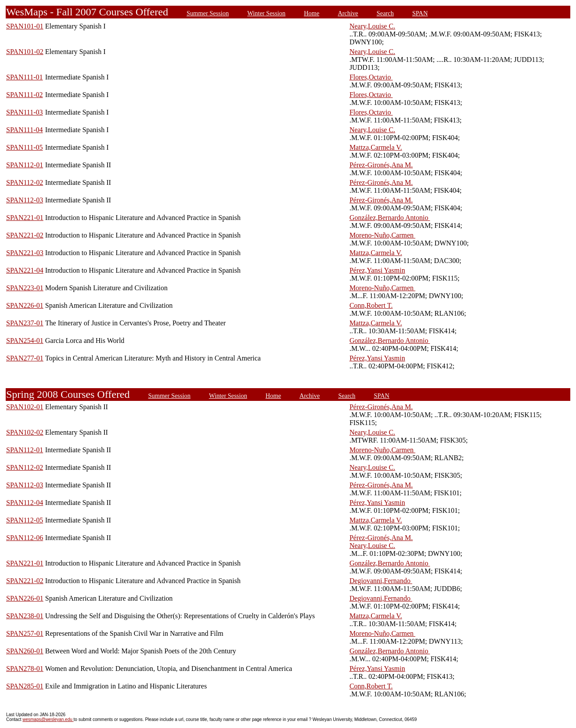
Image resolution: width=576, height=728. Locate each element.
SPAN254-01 (25, 341)
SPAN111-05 (25, 147)
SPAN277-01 (25, 358)
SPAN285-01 (25, 686)
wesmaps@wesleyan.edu (48, 719)
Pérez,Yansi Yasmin (377, 270)
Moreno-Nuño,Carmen (382, 235)
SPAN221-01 (25, 218)
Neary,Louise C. (372, 26)
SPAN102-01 (25, 407)
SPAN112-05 (25, 520)
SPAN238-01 (25, 616)
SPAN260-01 (25, 651)
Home (311, 13)
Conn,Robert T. (371, 305)
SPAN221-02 (25, 235)
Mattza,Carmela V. (376, 147)
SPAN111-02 (25, 95)
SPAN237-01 (25, 323)
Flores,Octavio (371, 77)
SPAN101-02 (25, 52)
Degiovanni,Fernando (381, 581)
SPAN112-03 (25, 200)
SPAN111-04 (25, 130)
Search (385, 13)
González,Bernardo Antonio (390, 218)
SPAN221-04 (25, 270)
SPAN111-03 (25, 112)
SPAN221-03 (25, 253)
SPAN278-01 (25, 669)
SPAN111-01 (25, 77)
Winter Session (266, 13)
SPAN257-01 (25, 633)
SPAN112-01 (25, 165)
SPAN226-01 (25, 305)
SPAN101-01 (25, 26)
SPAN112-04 (25, 503)
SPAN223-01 (25, 288)
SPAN (420, 13)
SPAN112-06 (25, 538)
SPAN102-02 (25, 432)
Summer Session (208, 13)
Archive (348, 13)
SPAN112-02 (25, 182)
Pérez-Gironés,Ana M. (381, 165)
